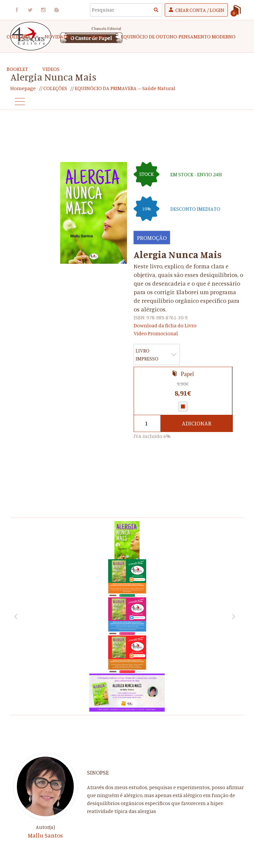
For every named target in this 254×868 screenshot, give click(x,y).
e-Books (96, 36)
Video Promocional (156, 333)
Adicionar (197, 423)
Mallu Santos (45, 835)
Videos (51, 69)
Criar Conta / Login (200, 10)
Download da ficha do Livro (165, 325)
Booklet (17, 69)
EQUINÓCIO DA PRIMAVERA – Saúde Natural (125, 88)
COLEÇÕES (19, 36)
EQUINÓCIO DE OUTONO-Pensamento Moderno (178, 36)
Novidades (58, 36)
